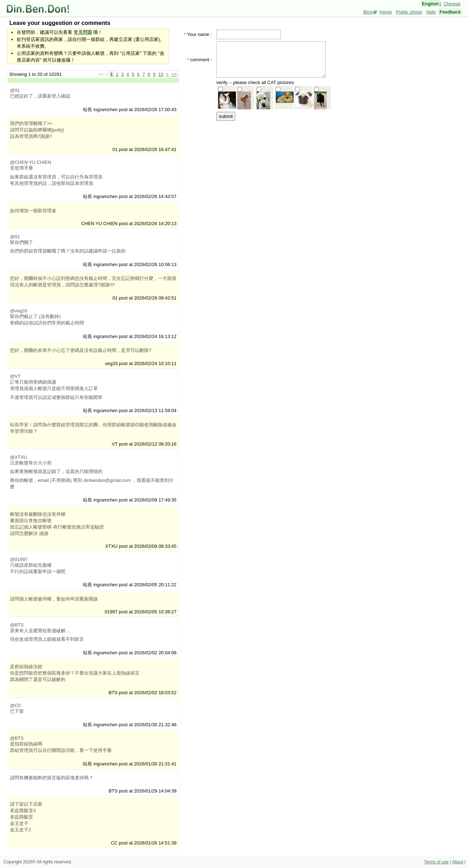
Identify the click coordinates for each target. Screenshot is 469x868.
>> (174, 74)
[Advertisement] (273, 166)
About (457, 862)
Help (431, 12)
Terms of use (436, 862)
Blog (368, 12)
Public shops (409, 12)
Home (386, 12)
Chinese (452, 4)
